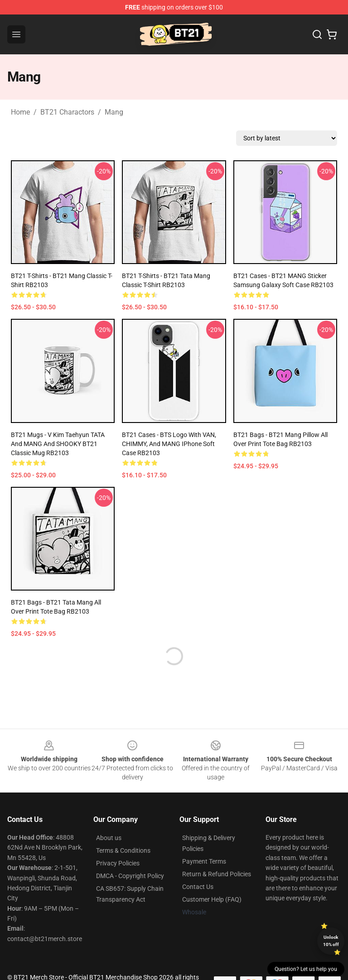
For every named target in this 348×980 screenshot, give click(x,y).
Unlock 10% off (331, 941)
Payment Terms (204, 861)
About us (109, 838)
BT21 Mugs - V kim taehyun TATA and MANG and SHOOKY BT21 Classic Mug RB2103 (58, 444)
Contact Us (198, 887)
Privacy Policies (118, 863)
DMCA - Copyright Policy (130, 876)
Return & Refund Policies (217, 874)
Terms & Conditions (123, 850)
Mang (114, 112)
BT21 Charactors (67, 112)
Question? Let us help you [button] (306, 969)
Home (20, 112)
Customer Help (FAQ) (212, 899)
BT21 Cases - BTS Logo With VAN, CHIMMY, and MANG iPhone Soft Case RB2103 (169, 444)
